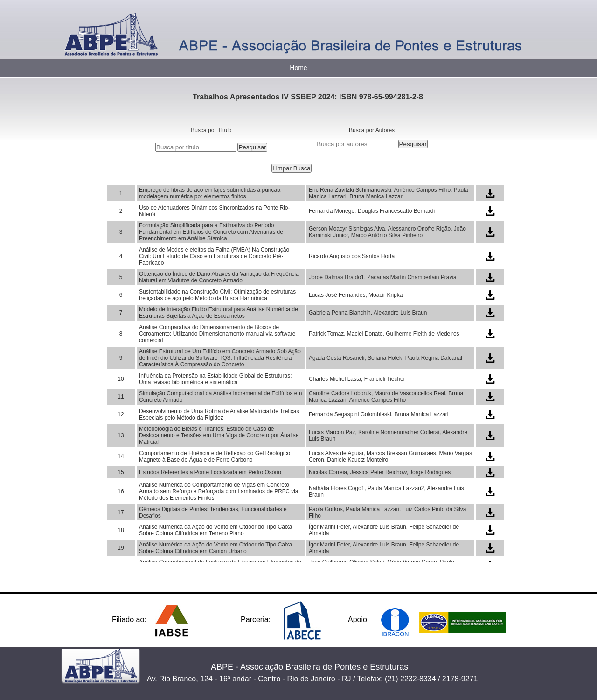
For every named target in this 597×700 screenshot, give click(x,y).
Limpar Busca (292, 168)
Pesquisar (252, 147)
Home (298, 68)
